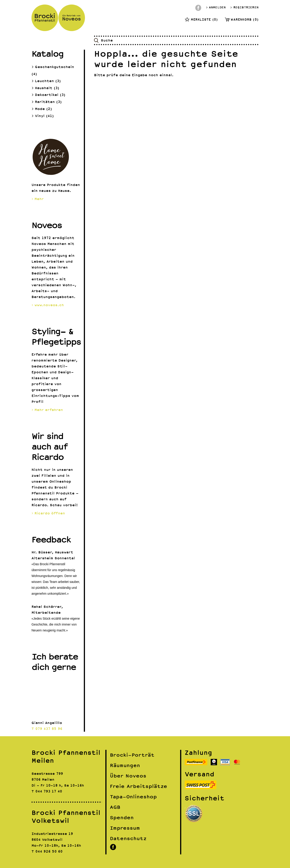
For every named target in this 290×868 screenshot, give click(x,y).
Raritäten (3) (47, 102)
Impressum (125, 828)
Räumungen (125, 765)
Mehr (38, 199)
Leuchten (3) (46, 81)
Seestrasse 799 (47, 774)
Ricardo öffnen (48, 513)
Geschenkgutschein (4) (53, 70)
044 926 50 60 (49, 851)
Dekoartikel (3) (48, 95)
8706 (36, 780)
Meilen (48, 780)
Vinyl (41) (43, 116)
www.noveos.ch (48, 305)
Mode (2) (42, 109)
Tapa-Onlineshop (133, 797)
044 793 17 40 (49, 791)
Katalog (47, 54)
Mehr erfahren (47, 410)
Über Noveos (128, 776)
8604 (36, 840)
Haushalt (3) (45, 88)
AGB (115, 807)
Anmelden (216, 7)
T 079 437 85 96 (47, 729)
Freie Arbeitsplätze (139, 786)
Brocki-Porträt (132, 755)
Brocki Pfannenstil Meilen (66, 757)
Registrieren (244, 7)
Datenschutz (128, 838)
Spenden (122, 818)
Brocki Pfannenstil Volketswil (66, 817)
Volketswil (52, 840)
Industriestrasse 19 (52, 834)
